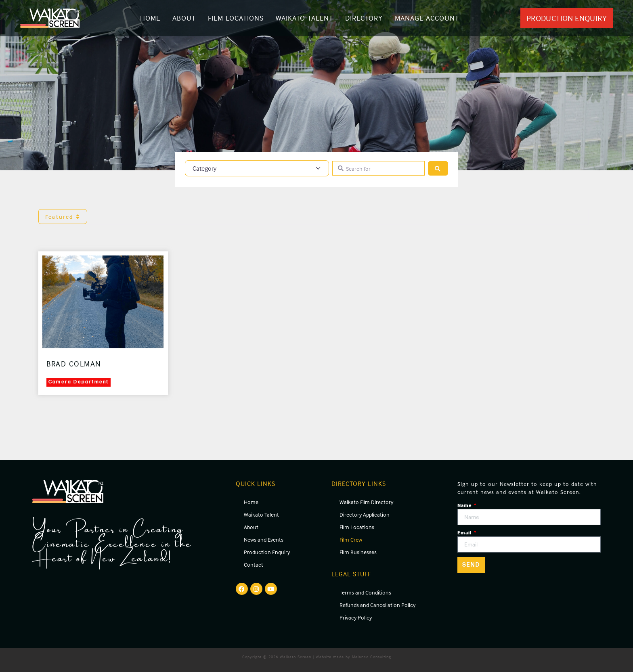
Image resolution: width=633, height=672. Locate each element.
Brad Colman (74, 364)
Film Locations (236, 18)
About (184, 18)
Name (465, 505)
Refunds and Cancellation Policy (377, 605)
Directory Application (365, 514)
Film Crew (351, 539)
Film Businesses (358, 552)
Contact (254, 564)
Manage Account (427, 18)
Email (465, 533)
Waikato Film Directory (366, 502)
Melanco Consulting (372, 657)
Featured (63, 217)
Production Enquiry (267, 552)
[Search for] (378, 169)
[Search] (438, 169)
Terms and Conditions (365, 592)
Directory (364, 18)
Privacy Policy (356, 617)
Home (150, 18)
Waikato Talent (304, 18)
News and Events (264, 539)
